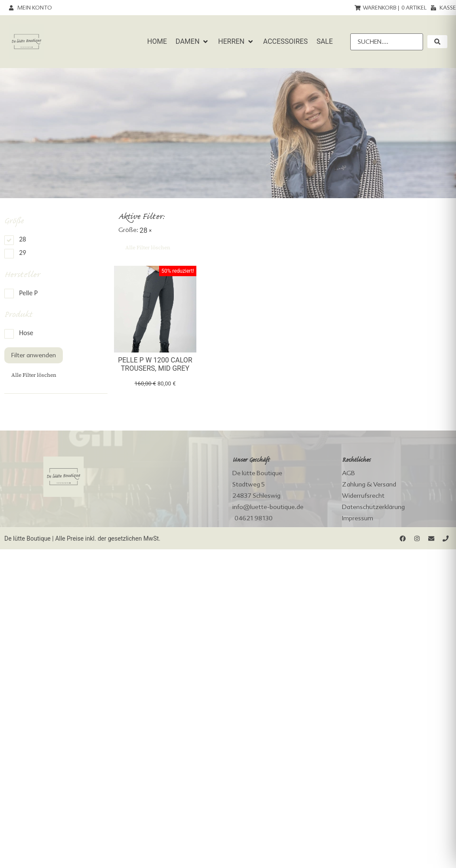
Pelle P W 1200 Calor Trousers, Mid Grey (155, 364)
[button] (192, 42)
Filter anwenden (34, 355)
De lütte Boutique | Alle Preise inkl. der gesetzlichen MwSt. (82, 538)
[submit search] (437, 42)
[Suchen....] (387, 42)
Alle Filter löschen (34, 375)
